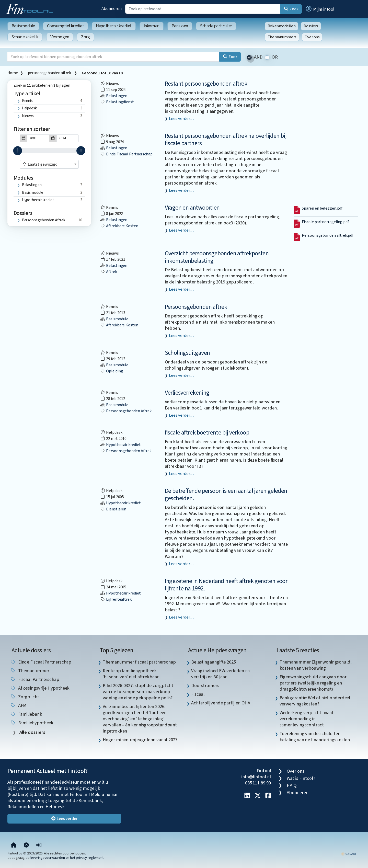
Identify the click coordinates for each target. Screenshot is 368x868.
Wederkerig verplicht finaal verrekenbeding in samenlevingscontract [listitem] (306, 719)
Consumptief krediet (65, 26)
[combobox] (49, 164)
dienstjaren (113, 509)
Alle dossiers (32, 732)
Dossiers (311, 26)
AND (258, 57)
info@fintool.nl (256, 777)
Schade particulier (216, 26)
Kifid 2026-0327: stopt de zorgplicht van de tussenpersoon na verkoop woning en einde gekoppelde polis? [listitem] (138, 692)
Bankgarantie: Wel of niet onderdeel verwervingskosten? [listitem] (315, 701)
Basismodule (23, 26)
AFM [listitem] (18, 705)
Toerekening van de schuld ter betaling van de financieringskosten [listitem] (315, 737)
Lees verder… (181, 119)
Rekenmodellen (282, 26)
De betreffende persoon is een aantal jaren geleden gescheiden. (226, 495)
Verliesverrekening (187, 393)
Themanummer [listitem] (30, 671)
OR (275, 57)
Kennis (27, 101)
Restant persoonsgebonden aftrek (206, 84)
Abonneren (111, 9)
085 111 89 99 (258, 783)
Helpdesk (29, 108)
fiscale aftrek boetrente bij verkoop (207, 433)
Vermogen (60, 37)
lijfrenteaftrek (116, 599)
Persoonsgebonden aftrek (196, 307)
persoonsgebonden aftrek (50, 73)
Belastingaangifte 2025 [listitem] (214, 662)
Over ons (312, 37)
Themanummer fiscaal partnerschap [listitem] (139, 662)
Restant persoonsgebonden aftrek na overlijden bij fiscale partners (226, 140)
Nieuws (28, 116)
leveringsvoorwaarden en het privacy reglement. (67, 858)
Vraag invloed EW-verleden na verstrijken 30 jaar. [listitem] (220, 674)
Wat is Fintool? (301, 778)
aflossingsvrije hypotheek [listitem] (40, 688)
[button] (320, 9)
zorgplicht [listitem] (25, 697)
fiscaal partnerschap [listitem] (35, 679)
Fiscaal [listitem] (198, 694)
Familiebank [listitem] (26, 714)
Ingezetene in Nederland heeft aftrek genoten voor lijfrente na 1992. (226, 585)
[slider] (18, 151)
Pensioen (180, 26)
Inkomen (152, 26)
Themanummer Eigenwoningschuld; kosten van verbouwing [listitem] (316, 665)
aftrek (108, 272)
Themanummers (282, 37)
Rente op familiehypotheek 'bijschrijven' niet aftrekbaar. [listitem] (131, 674)
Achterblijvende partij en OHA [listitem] (221, 703)
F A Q (292, 785)
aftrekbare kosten (119, 226)
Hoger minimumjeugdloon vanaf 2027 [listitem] (140, 740)
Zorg (85, 37)
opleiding (112, 371)
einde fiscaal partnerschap (126, 154)
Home (13, 73)
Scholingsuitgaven (187, 353)
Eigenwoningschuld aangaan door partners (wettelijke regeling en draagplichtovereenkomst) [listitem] (313, 683)
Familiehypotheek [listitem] (32, 723)
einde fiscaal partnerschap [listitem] (41, 662)
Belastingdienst (117, 102)
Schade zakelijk (25, 37)
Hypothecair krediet (114, 26)
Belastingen (32, 185)
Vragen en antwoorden (192, 208)
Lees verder (64, 819)
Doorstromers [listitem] (205, 686)
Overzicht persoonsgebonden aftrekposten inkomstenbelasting (217, 257)
